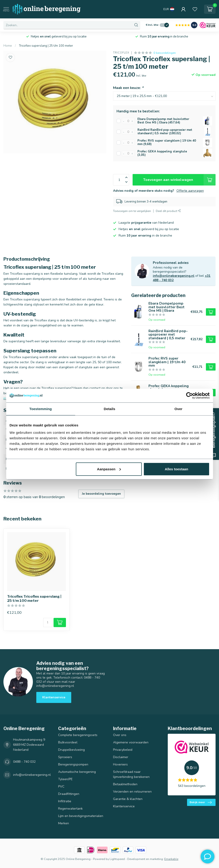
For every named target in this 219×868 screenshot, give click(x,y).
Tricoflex (121, 53)
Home (8, 46)
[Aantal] (48, 622)
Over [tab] (178, 409)
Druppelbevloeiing (71, 750)
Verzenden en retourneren (132, 792)
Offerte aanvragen (190, 191)
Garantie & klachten (128, 799)
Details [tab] (110, 409)
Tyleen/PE (65, 779)
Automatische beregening (77, 772)
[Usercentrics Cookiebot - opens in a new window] (189, 396)
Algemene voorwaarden (131, 742)
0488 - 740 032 (24, 762)
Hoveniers (120, 764)
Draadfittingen (69, 794)
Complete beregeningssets (78, 735)
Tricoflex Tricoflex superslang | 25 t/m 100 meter (34, 599)
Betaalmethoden (125, 784)
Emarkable (171, 859)
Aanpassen (109, 469)
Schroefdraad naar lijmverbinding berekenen (131, 774)
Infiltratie (65, 801)
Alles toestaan (176, 469)
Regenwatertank (70, 809)
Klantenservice (54, 697)
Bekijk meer (201, 802)
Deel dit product (168, 211)
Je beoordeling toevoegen (101, 494)
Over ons (120, 735)
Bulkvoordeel (68, 742)
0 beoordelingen (165, 53)
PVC (61, 787)
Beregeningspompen (73, 764)
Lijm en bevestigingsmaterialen (81, 816)
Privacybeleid (123, 750)
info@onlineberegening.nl (174, 276)
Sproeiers (65, 757)
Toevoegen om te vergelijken (132, 211)
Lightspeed (117, 859)
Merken (64, 823)
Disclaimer (121, 757)
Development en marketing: (145, 859)
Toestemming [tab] (41, 409)
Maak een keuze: (128, 88)
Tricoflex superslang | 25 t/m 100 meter (46, 46)
